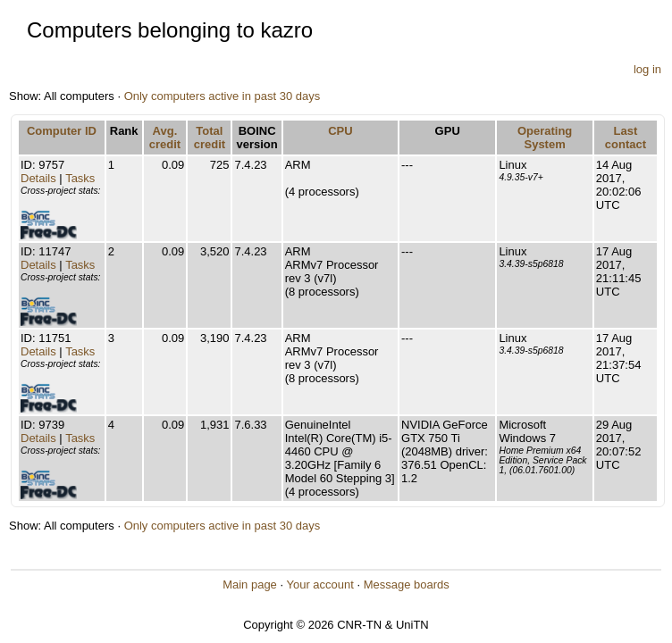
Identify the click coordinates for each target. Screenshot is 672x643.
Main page (250, 585)
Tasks (80, 178)
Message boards (407, 585)
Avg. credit (165, 138)
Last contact (626, 138)
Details (38, 178)
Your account (319, 585)
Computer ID (62, 131)
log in (647, 69)
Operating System (545, 138)
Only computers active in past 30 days (223, 96)
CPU (340, 131)
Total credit (210, 138)
